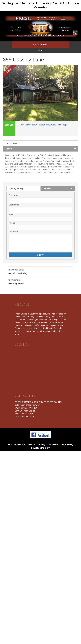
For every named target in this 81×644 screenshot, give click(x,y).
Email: (12, 214)
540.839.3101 (41, 45)
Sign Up (47, 188)
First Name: (14, 195)
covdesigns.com (41, 448)
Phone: (12, 223)
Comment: (14, 231)
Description (11, 143)
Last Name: (14, 205)
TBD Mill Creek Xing (41, 271)
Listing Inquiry (16, 188)
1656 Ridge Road (41, 282)
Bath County (30, 125)
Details (9, 149)
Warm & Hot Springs (58, 125)
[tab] (40, 143)
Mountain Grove (43, 125)
